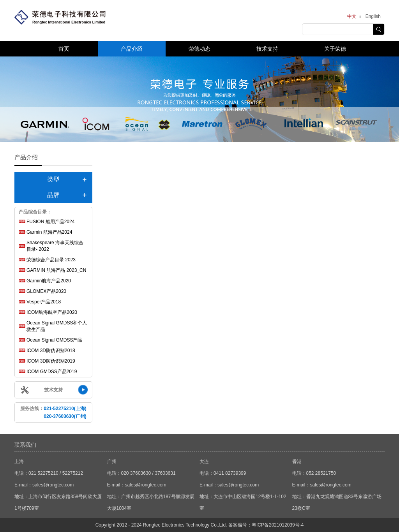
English (373, 16)
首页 (64, 49)
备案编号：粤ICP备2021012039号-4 (266, 525)
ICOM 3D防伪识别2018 (51, 351)
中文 (352, 16)
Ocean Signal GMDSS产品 (54, 340)
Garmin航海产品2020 (49, 281)
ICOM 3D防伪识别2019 (51, 361)
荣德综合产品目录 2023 (51, 260)
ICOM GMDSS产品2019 (52, 372)
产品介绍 (132, 49)
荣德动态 (199, 49)
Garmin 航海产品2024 (49, 232)
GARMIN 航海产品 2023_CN (56, 270)
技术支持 (267, 49)
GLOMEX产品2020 (46, 291)
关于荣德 (335, 49)
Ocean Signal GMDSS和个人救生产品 (57, 326)
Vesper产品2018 (44, 302)
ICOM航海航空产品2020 (52, 312)
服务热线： (53, 412)
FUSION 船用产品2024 (50, 222)
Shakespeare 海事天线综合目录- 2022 (55, 246)
